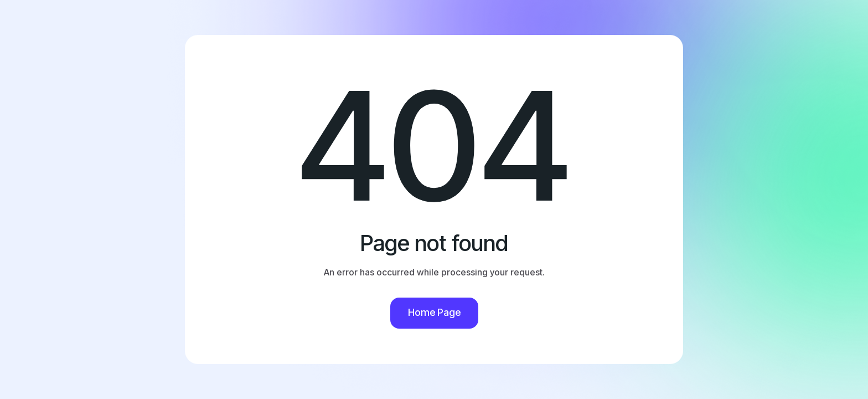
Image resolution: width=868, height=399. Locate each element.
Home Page (434, 312)
